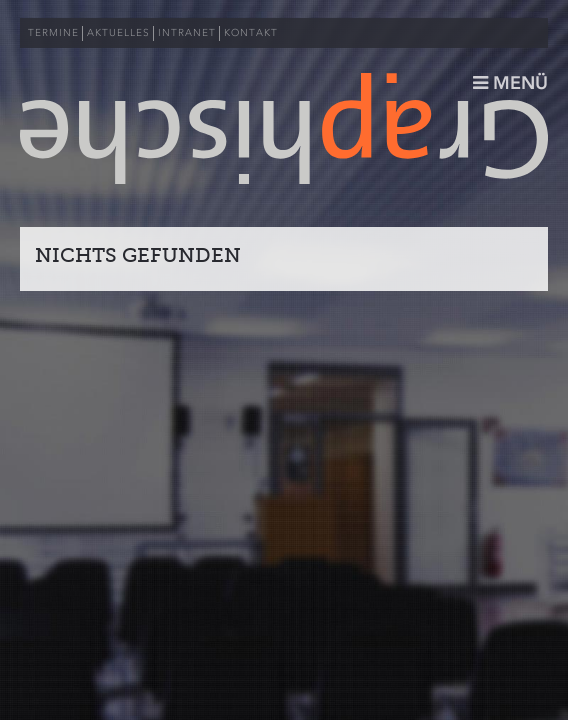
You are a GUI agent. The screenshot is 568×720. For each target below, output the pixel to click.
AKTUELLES (118, 33)
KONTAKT (251, 33)
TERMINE (53, 33)
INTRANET (187, 33)
